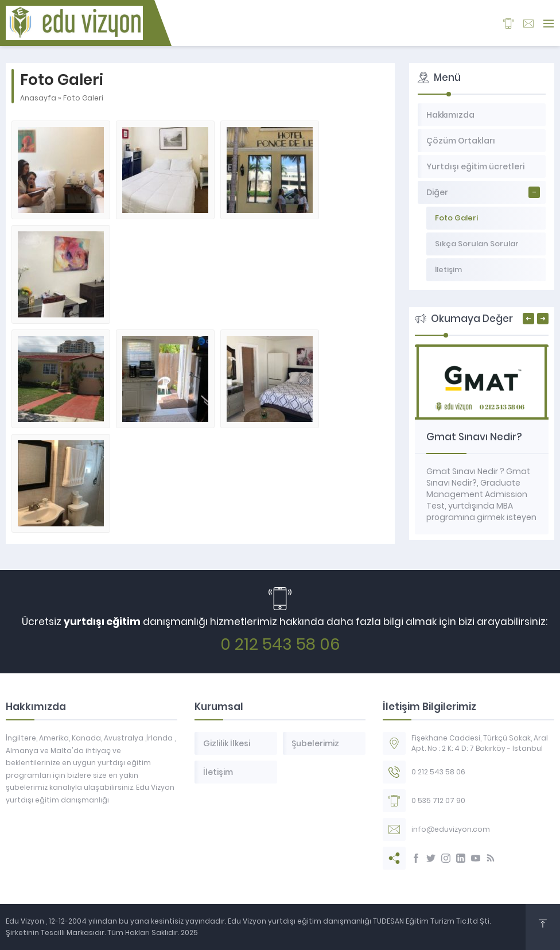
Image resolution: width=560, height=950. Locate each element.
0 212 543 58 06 (280, 644)
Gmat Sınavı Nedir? (474, 437)
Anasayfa (38, 98)
